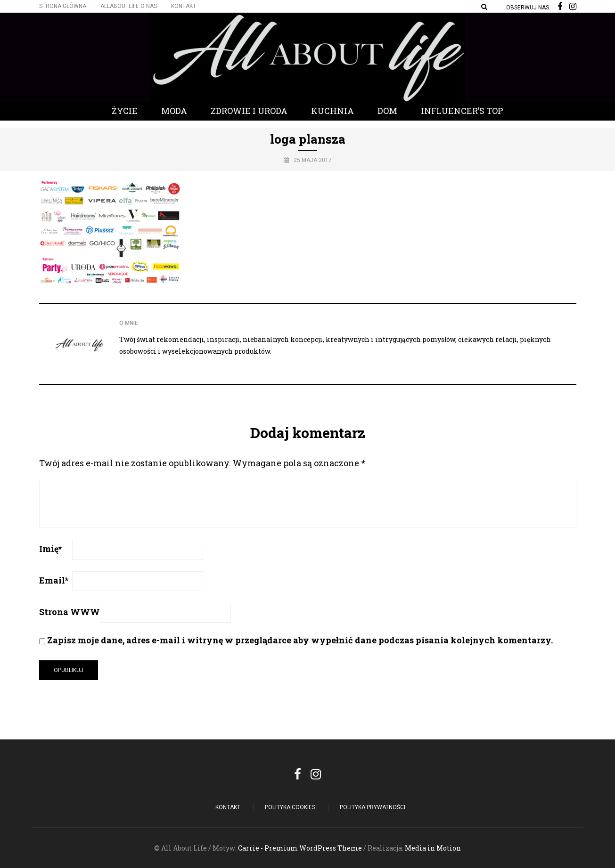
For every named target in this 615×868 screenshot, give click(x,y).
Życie (125, 111)
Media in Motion (433, 848)
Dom (387, 111)
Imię (50, 549)
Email (54, 580)
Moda (174, 111)
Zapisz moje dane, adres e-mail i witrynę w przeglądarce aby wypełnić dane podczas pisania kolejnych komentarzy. (300, 640)
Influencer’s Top (462, 111)
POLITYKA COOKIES (290, 807)
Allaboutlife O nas (129, 6)
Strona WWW (70, 612)
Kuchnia (332, 111)
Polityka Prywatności (373, 807)
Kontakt (184, 6)
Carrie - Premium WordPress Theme (300, 848)
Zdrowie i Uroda (249, 111)
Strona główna (63, 6)
